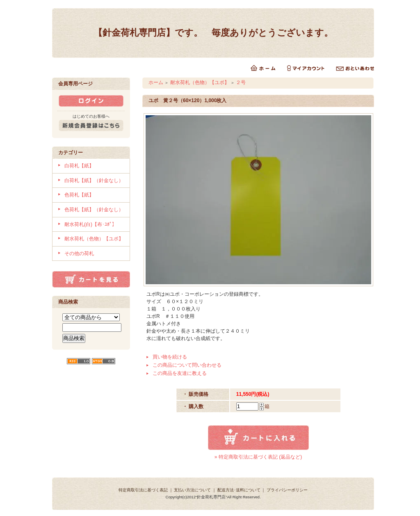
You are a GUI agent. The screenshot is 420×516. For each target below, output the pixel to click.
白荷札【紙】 (79, 166)
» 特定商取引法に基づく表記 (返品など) (258, 457)
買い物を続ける (170, 357)
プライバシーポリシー (287, 490)
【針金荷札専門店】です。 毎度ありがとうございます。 (213, 33)
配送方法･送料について (239, 490)
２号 (241, 82)
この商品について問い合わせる (187, 365)
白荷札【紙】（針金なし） (94, 180)
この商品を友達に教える (180, 373)
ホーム (156, 82)
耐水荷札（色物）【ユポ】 (94, 239)
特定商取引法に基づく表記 (143, 490)
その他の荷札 (79, 253)
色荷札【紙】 (79, 195)
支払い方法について (192, 490)
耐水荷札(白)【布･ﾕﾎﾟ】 (91, 224)
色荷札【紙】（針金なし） (94, 210)
